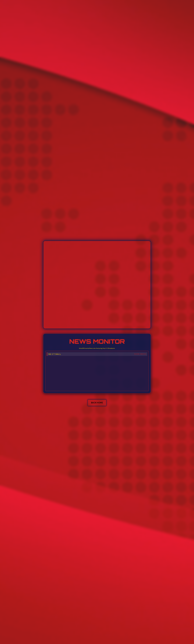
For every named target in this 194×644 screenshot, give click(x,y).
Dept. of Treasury (54, 354)
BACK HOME (97, 403)
